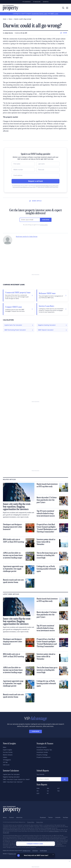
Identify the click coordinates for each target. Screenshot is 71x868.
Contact (12, 818)
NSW (38, 788)
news (10, 19)
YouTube (65, 818)
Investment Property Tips (44, 750)
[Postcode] (48, 170)
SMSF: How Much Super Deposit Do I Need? (16, 780)
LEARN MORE (35, 731)
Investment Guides (42, 752)
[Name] (23, 164)
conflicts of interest (54, 831)
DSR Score (6, 765)
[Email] (35, 175)
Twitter (51, 818)
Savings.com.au (27, 851)
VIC (38, 791)
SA (48, 791)
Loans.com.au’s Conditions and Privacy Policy (48, 187)
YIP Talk (5, 762)
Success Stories (8, 752)
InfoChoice (35, 851)
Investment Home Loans (39, 14)
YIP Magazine (37, 2)
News (5, 747)
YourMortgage (43, 851)
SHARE (64, 33)
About (5, 818)
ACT (58, 788)
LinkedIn (58, 818)
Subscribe (46, 220)
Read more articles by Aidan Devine (27, 237)
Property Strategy (42, 755)
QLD (38, 793)
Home (5, 19)
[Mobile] (23, 170)
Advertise (46, 2)
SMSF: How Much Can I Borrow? (13, 782)
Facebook (43, 818)
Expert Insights (7, 750)
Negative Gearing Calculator (11, 777)
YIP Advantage (27, 2)
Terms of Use (40, 822)
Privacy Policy (31, 822)
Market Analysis (8, 755)
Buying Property (42, 747)
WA (48, 788)
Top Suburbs (40, 775)
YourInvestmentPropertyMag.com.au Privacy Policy (24, 187)
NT (48, 793)
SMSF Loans (54, 14)
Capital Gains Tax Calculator (11, 775)
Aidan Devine (9, 33)
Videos (5, 757)
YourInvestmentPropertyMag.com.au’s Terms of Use (47, 186)
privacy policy (44, 225)
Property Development (43, 757)
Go (65, 779)
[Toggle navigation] (67, 8)
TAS (58, 791)
